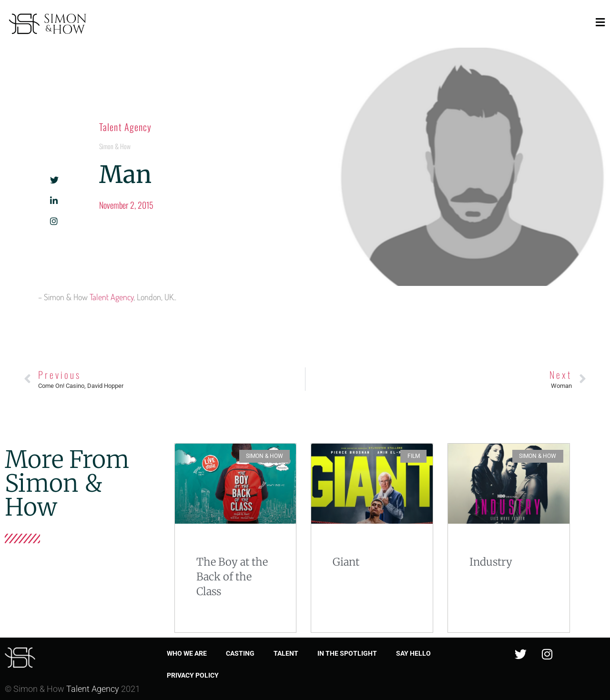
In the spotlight (347, 653)
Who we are (187, 653)
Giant (346, 562)
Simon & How (115, 146)
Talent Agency (125, 127)
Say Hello (413, 653)
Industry (491, 562)
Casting (240, 653)
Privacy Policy (193, 675)
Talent (286, 653)
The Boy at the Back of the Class (232, 577)
